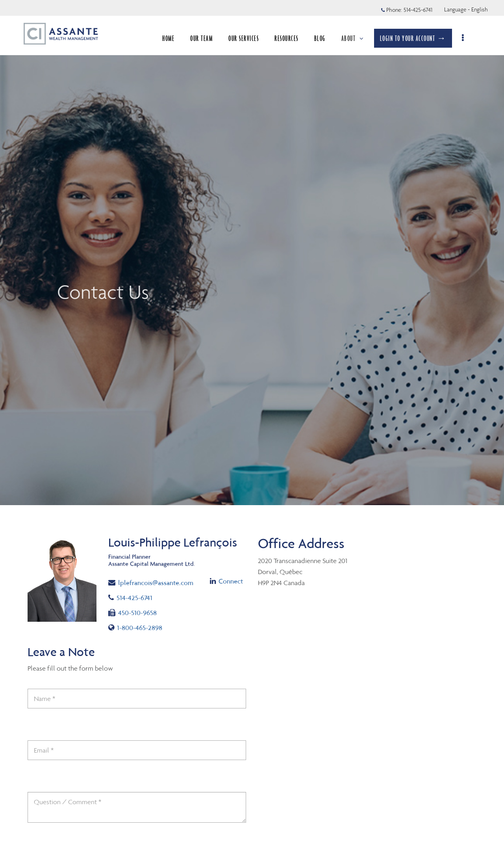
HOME (173, 38)
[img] (252, 253)
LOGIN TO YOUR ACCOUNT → (417, 38)
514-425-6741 (130, 598)
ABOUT (357, 38)
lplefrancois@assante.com (151, 582)
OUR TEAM (206, 38)
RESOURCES (291, 38)
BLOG (324, 38)
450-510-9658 (132, 613)
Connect (226, 581)
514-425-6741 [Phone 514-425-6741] (418, 10)
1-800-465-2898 (135, 628)
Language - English (466, 9)
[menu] (468, 38)
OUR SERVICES (248, 38)
